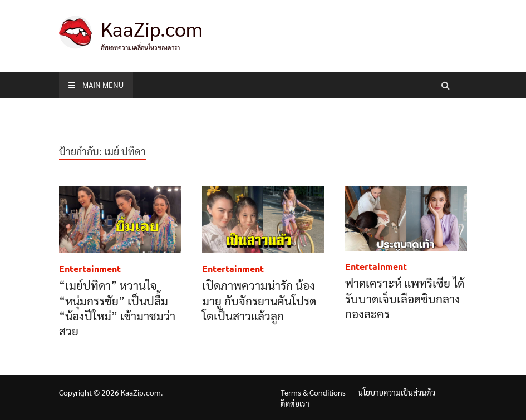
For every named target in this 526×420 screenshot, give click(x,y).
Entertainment (90, 268)
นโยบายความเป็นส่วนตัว (397, 392)
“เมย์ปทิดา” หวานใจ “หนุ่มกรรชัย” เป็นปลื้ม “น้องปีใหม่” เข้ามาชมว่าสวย (117, 308)
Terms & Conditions (313, 392)
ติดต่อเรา (295, 403)
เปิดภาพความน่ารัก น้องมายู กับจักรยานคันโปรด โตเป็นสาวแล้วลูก (259, 300)
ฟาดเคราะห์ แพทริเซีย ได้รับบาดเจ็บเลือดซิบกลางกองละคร (405, 298)
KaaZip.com (152, 28)
